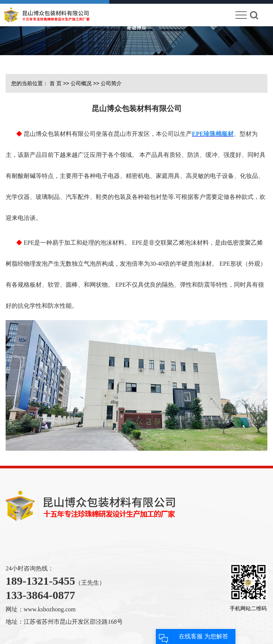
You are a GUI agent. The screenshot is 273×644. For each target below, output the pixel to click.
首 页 (56, 83)
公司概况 (81, 83)
